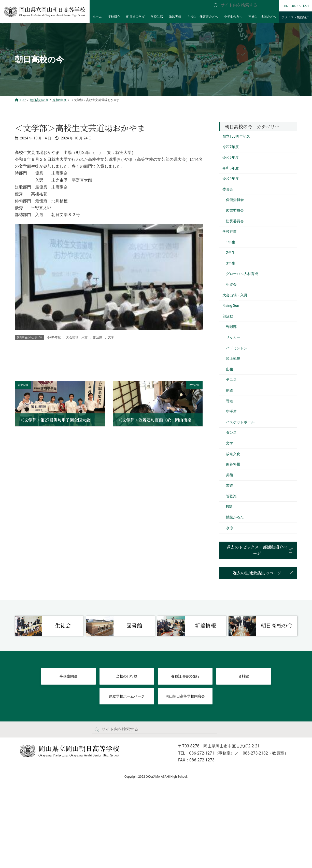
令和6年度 (54, 337)
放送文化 (233, 454)
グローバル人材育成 (242, 274)
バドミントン (237, 348)
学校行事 (230, 232)
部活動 (98, 337)
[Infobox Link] (49, 626)
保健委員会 (235, 200)
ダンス (231, 432)
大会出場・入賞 (77, 337)
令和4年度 (231, 179)
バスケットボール (240, 422)
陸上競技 (233, 358)
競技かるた (235, 517)
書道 (230, 485)
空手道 (231, 411)
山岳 (230, 369)
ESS (229, 507)
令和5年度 (231, 168)
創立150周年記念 (236, 136)
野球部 (231, 327)
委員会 (228, 189)
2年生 (231, 253)
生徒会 (231, 284)
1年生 (231, 242)
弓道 (230, 401)
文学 (111, 337)
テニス (231, 380)
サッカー (233, 337)
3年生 (231, 263)
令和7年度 (231, 147)
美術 (230, 475)
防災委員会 (235, 221)
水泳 (230, 528)
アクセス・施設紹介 (295, 17)
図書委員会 (235, 210)
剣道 (230, 390)
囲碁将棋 (233, 464)
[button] (258, 550)
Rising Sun (231, 306)
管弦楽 (231, 496)
